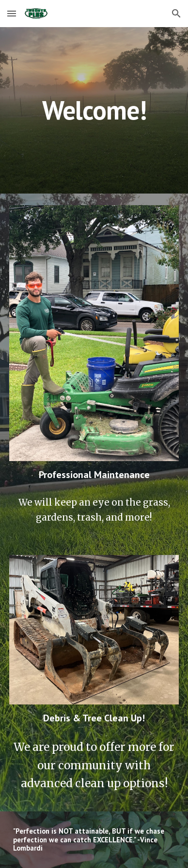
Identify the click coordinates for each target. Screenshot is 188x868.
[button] (12, 13)
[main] (94, 110)
